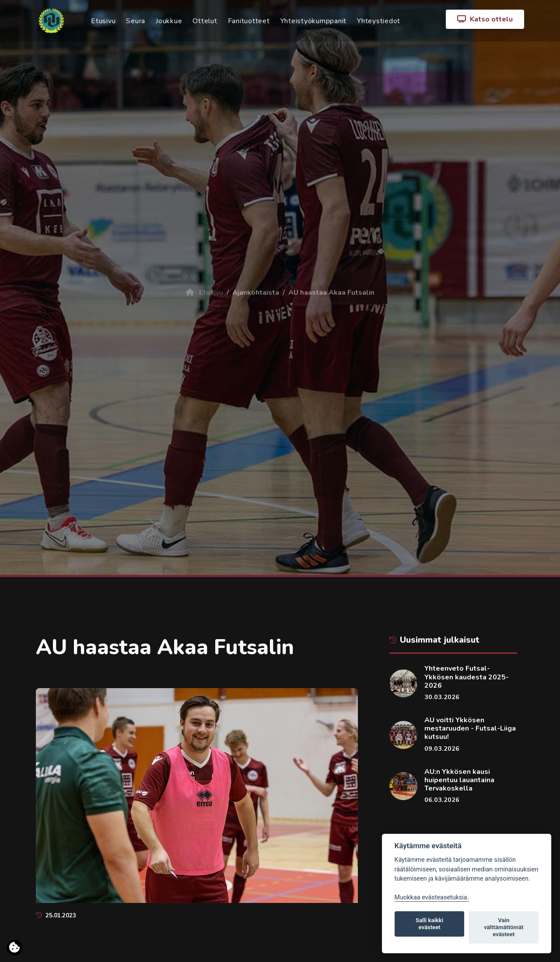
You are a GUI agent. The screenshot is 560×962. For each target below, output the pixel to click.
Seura (136, 21)
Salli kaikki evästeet (429, 924)
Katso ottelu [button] (485, 19)
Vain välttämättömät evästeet (504, 927)
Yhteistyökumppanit (314, 21)
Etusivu (103, 21)
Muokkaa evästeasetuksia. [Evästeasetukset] (432, 897)
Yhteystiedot (379, 21)
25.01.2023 (56, 915)
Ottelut (205, 21)
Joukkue (169, 21)
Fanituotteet (249, 21)
